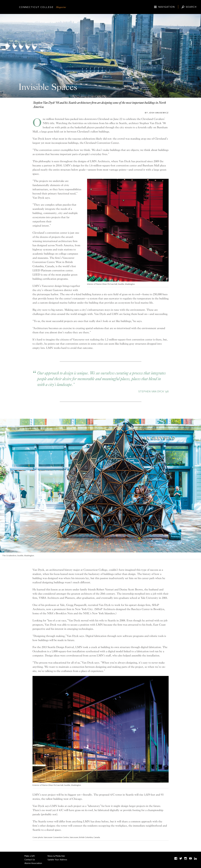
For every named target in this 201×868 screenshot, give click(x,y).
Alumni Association (33, 863)
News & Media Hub (56, 856)
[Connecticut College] (100, 7)
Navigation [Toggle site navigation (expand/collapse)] (167, 7)
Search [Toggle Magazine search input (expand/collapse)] (191, 7)
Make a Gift (30, 856)
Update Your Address (57, 860)
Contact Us (30, 860)
